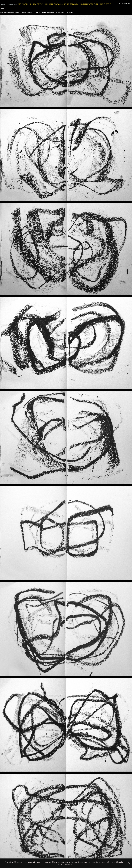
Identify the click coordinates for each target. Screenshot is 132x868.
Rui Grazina (124, 4)
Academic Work (87, 4)
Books (108, 4)
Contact (10, 4)
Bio (15, 4)
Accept (61, 864)
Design (33, 4)
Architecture (24, 4)
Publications (100, 4)
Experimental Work (45, 4)
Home (3, 4)
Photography (60, 4)
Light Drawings (73, 4)
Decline (68, 864)
